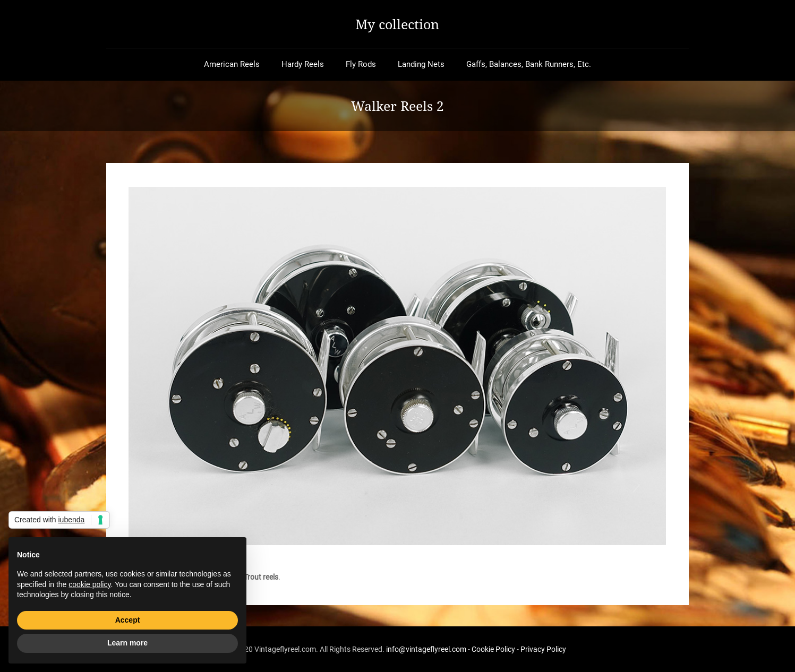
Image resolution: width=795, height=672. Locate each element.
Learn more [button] (127, 643)
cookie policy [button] (89, 584)
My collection (397, 24)
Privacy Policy (543, 649)
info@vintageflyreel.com (426, 649)
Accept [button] (128, 620)
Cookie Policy (493, 649)
